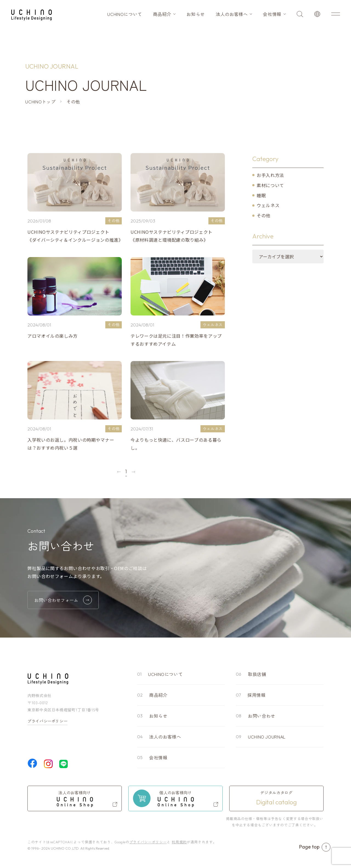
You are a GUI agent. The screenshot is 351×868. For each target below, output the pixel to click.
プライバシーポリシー (47, 721)
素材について (270, 185)
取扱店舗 (257, 674)
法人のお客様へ (232, 14)
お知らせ (196, 14)
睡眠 (261, 195)
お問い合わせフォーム (63, 600)
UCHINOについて (124, 14)
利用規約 (179, 842)
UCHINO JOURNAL (267, 737)
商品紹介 (162, 14)
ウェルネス (268, 205)
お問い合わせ (262, 716)
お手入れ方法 (270, 175)
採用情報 (257, 695)
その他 (264, 215)
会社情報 (272, 14)
